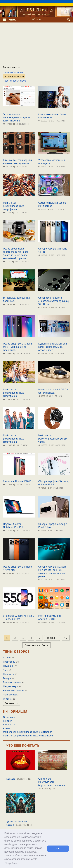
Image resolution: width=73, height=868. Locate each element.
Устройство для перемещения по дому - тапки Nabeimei (17, 117)
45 (66, 638)
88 (50, 531)
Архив (6, 728)
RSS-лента (9, 725)
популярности (16, 76)
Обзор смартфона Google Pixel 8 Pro (53, 526)
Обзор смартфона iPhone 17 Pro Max (17, 568)
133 (16, 353)
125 (51, 622)
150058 (43, 580)
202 (16, 399)
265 (51, 580)
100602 (43, 121)
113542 (43, 255)
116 (51, 167)
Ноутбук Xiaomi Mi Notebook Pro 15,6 (14, 526)
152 (15, 213)
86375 (7, 262)
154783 (7, 531)
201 (50, 209)
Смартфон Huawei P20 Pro (18, 481)
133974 (7, 485)
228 (51, 308)
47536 (7, 213)
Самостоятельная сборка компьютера (52, 116)
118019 (43, 353)
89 (16, 167)
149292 (7, 622)
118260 (43, 167)
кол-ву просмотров (15, 81)
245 (16, 445)
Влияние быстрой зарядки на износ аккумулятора (18, 162)
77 (16, 304)
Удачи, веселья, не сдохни (17, 823)
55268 (42, 531)
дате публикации (14, 72)
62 (30, 825)
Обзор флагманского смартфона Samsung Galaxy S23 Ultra (54, 301)
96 (16, 622)
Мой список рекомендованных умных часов (53, 439)
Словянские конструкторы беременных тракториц (52, 782)
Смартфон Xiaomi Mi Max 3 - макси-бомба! (18, 617)
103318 (7, 167)
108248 (43, 308)
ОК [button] (58, 849)
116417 (43, 622)
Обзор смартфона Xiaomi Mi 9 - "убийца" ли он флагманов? (17, 347)
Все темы (12, 703)
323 (51, 255)
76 (51, 353)
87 (50, 488)
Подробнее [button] (11, 863)
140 (52, 789)
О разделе (9, 717)
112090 (7, 445)
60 (16, 124)
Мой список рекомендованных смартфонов (13, 206)
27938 (42, 209)
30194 (7, 573)
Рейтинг (7, 721)
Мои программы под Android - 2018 (50, 617)
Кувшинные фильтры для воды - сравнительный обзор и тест (53, 347)
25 (30, 779)
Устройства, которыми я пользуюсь (52, 162)
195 (51, 121)
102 (15, 262)
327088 (7, 124)
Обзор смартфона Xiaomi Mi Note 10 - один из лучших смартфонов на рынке (53, 571)
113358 (43, 445)
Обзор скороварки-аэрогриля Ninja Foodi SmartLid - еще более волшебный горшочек (16, 253)
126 (51, 445)
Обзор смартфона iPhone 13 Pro (53, 250)
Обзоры (36, 19)
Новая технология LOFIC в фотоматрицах (53, 391)
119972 (7, 399)
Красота (11, 779)
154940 (7, 353)
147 (16, 485)
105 (16, 531)
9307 (42, 396)
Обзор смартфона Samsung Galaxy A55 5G (54, 483)
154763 (7, 304)
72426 (42, 488)
